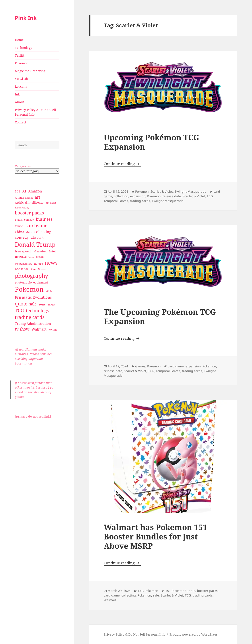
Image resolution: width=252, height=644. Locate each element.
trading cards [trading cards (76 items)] (30, 317)
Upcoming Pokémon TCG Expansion (151, 142)
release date (172, 196)
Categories (23, 166)
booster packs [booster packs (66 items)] (29, 213)
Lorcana (21, 86)
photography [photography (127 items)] (31, 275)
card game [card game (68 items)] (36, 225)
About (19, 102)
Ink (17, 94)
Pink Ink (26, 18)
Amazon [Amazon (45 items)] (35, 191)
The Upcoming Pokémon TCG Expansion (160, 316)
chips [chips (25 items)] (29, 232)
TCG (210, 196)
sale (156, 595)
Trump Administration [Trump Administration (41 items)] (33, 323)
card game (176, 366)
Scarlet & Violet (162, 191)
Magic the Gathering (30, 71)
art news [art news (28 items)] (51, 203)
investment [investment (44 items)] (24, 256)
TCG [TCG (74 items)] (19, 310)
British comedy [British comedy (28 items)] (24, 220)
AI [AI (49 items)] (24, 191)
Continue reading (122, 164)
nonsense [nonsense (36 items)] (22, 269)
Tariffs (20, 55)
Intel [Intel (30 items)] (52, 251)
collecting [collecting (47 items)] (43, 232)
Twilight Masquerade (190, 191)
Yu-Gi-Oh (21, 79)
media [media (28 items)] (40, 257)
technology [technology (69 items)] (38, 310)
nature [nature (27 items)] (38, 264)
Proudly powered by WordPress (193, 634)
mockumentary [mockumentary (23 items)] (23, 264)
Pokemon (22, 63)
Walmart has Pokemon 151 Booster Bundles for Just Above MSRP (155, 536)
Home (19, 40)
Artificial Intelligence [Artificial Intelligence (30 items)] (29, 202)
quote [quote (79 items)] (21, 304)
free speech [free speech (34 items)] (24, 251)
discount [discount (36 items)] (37, 237)
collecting (121, 196)
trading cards (140, 201)
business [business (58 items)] (44, 219)
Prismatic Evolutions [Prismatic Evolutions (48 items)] (33, 297)
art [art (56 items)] (37, 197)
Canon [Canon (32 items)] (19, 226)
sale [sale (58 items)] (33, 304)
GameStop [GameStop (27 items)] (41, 251)
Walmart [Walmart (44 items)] (39, 329)
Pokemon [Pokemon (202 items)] (29, 289)
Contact (21, 122)
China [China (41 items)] (20, 232)
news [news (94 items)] (51, 263)
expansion (138, 196)
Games (140, 366)
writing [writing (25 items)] (53, 330)
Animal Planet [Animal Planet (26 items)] (24, 198)
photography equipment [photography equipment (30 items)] (31, 282)
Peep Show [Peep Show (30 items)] (38, 269)
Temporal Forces (116, 201)
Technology (23, 48)
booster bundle (184, 591)
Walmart (110, 600)
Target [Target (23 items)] (51, 305)
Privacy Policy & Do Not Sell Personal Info (35, 112)
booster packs (207, 591)
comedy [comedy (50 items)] (22, 237)
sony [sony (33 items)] (42, 304)
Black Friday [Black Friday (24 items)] (22, 207)
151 (140, 591)
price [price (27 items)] (49, 291)
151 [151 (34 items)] (18, 191)
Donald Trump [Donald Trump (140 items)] (35, 244)
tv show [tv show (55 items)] (22, 329)
